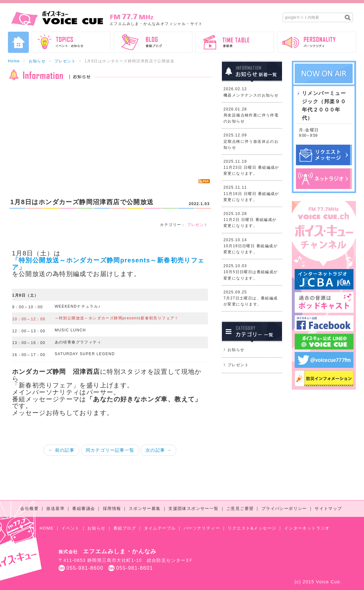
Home (14, 61)
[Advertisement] (110, 130)
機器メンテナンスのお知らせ (251, 95)
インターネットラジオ (307, 528)
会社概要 (29, 508)
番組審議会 (84, 508)
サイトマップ (328, 508)
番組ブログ (125, 528)
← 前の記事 (61, 450)
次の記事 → (159, 450)
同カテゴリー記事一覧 (110, 450)
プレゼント (65, 61)
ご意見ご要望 (240, 508)
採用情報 (112, 508)
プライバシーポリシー (284, 508)
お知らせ (37, 61)
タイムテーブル (160, 528)
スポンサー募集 (145, 508)
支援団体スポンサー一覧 (193, 508)
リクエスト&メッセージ (252, 528)
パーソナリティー (202, 528)
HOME (47, 528)
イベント (71, 528)
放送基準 (55, 508)
